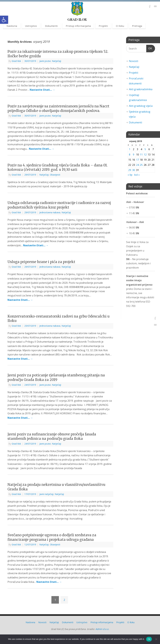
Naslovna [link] (12, 26)
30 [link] (134, 170)
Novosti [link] (134, 61)
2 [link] (64, 600)
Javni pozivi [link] (45, 61)
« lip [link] (130, 175)
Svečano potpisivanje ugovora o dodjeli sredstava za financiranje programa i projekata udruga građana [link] (52, 537)
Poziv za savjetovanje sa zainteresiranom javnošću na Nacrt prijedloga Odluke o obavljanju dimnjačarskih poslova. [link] (58, 108)
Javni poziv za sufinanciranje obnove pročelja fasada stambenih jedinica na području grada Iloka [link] (52, 436)
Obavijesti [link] (55, 175)
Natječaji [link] (56, 61)
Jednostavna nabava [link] (50, 212)
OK (149, 48)
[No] (156, 639)
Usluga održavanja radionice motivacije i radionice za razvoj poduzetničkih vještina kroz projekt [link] (59, 205)
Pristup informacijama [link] (78, 26)
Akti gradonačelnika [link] (141, 89)
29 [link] (130, 170)
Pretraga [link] (137, 26)
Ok (149, 639)
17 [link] (137, 160)
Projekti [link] (103, 26)
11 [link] (141, 155)
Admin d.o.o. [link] (102, 629)
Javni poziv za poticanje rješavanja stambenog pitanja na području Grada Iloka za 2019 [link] (56, 377)
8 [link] (130, 155)
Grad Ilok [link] (16, 61)
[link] (4, 20)
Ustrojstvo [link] (31, 26)
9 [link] (134, 155)
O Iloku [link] (120, 26)
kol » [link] (137, 175)
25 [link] (141, 165)
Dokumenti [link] (51, 26)
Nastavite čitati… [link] (42, 90)
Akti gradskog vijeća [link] (141, 106)
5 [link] (145, 149)
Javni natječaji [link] (46, 494)
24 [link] (137, 165)
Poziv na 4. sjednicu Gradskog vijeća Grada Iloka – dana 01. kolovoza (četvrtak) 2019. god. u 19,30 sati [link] (58, 167)
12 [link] (145, 155)
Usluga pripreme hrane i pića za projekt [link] (41, 262)
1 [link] (130, 149)
